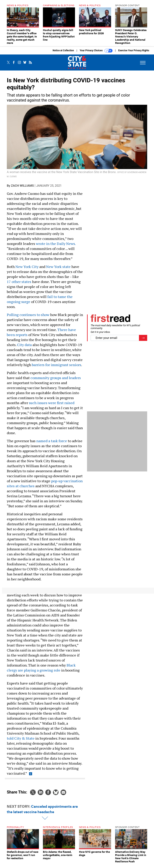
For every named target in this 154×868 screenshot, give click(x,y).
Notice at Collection (63, 53)
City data (24, 348)
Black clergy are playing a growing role (41, 671)
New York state (58, 270)
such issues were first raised (52, 406)
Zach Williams (22, 189)
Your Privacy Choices (96, 54)
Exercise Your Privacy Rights (134, 53)
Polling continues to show (28, 318)
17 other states (19, 285)
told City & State (21, 741)
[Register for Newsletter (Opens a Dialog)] (143, 341)
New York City (27, 270)
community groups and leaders (56, 381)
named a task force (52, 444)
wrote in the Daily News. (56, 247)
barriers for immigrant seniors (57, 368)
